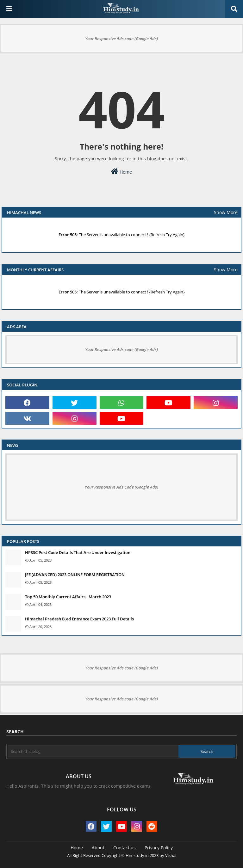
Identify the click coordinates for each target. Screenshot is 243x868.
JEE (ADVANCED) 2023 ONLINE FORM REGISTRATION (75, 575)
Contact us (125, 848)
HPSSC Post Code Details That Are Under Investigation (78, 552)
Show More (226, 212)
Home (121, 172)
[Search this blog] (93, 751)
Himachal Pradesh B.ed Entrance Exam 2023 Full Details (79, 619)
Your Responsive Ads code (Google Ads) (121, 39)
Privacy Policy (159, 848)
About (98, 848)
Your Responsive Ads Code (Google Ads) (121, 487)
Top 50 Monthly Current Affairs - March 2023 (68, 597)
